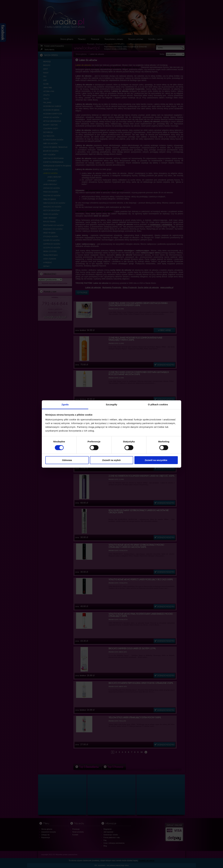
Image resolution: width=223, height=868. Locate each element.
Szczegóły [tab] (111, 404)
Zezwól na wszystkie (156, 460)
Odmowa (67, 460)
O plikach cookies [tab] (158, 404)
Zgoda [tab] (65, 404)
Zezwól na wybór (111, 460)
